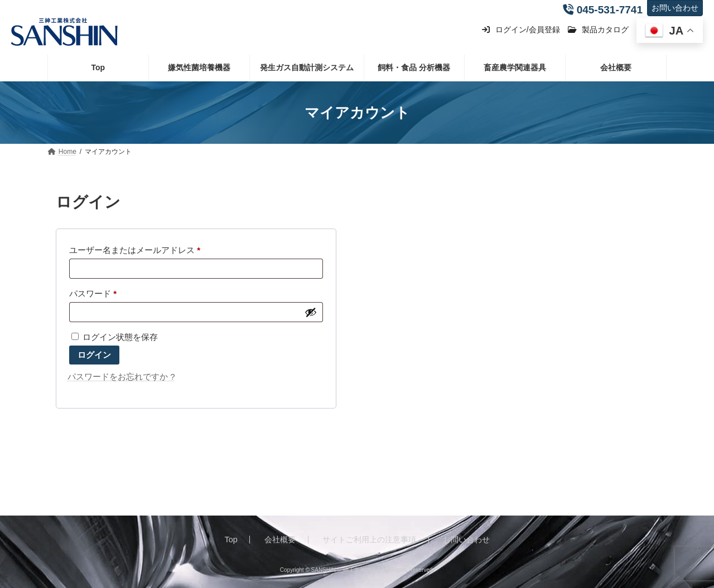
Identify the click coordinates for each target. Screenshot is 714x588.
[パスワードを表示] (311, 312)
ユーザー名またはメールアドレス (139, 250)
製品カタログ (598, 30)
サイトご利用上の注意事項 (369, 540)
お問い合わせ (675, 8)
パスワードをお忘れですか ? (121, 376)
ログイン (94, 355)
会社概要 (280, 540)
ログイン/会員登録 (521, 30)
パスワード (97, 294)
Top (231, 540)
